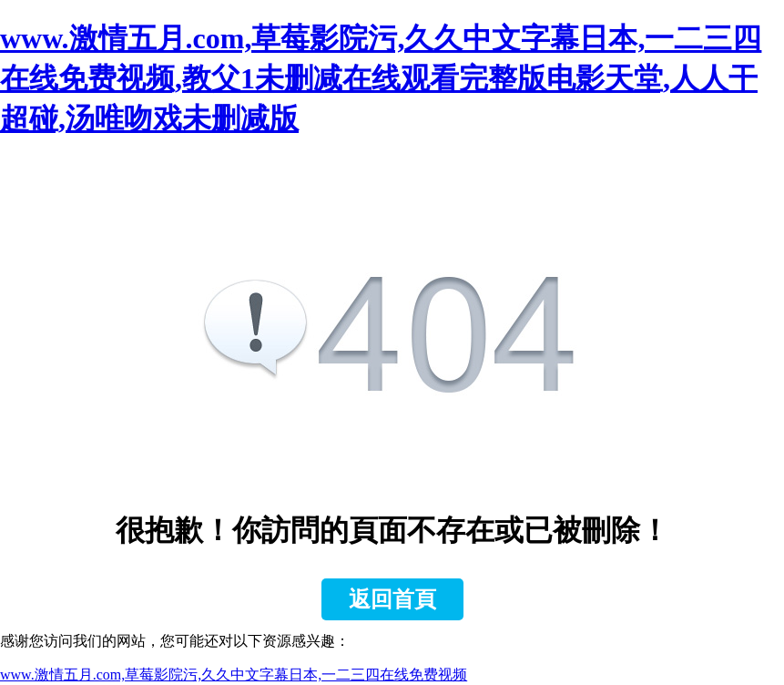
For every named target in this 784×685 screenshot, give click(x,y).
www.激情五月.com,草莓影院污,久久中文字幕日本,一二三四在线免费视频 (234, 675)
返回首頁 (392, 599)
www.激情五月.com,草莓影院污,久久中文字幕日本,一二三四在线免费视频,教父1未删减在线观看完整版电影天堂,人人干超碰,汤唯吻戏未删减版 (381, 78)
